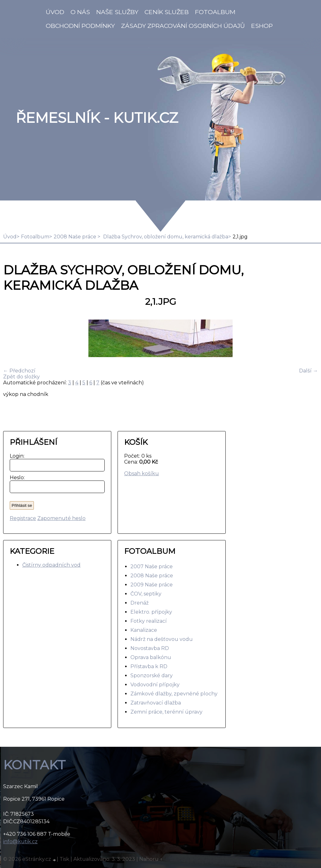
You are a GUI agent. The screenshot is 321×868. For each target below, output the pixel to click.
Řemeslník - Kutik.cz (97, 118)
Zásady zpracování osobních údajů (183, 26)
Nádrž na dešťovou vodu (162, 639)
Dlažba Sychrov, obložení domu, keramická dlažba (165, 237)
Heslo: (16, 478)
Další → (308, 371)
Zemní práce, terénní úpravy (166, 712)
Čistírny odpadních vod (51, 565)
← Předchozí (19, 371)
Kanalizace (144, 630)
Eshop (262, 26)
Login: (16, 456)
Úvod (55, 12)
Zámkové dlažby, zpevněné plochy (174, 694)
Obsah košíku (142, 473)
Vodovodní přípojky (155, 685)
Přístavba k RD (149, 666)
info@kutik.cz (20, 842)
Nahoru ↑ (151, 859)
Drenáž (139, 603)
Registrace (23, 518)
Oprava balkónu (151, 657)
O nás (80, 12)
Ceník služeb (167, 12)
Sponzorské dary (152, 676)
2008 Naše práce (76, 237)
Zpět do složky (21, 377)
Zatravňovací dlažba (156, 703)
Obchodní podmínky (80, 26)
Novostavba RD (150, 648)
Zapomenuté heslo (61, 518)
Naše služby (117, 12)
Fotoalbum (215, 12)
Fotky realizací (149, 621)
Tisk (64, 859)
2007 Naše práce (152, 567)
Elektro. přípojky (151, 612)
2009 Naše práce (152, 585)
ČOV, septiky (146, 594)
